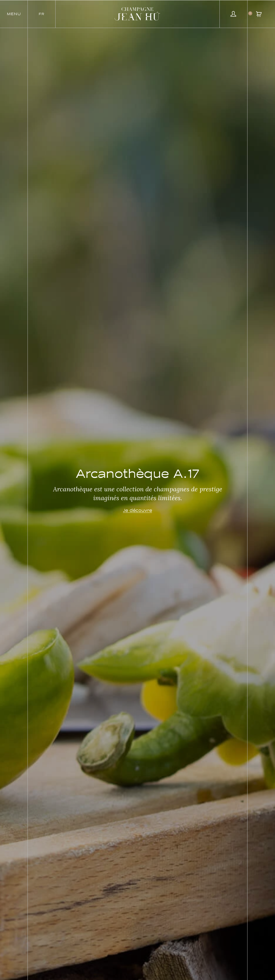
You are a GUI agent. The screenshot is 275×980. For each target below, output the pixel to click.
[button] (14, 14)
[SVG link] (137, 14)
